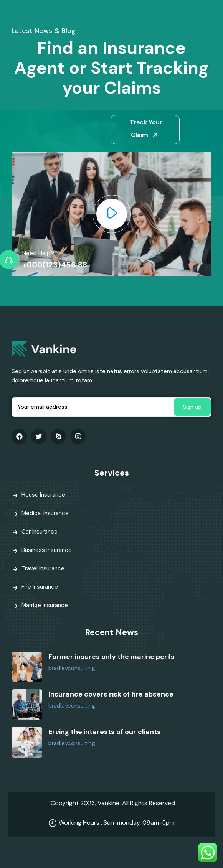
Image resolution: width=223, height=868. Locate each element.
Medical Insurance (45, 513)
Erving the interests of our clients (105, 732)
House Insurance (43, 495)
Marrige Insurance (45, 605)
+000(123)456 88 (55, 265)
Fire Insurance (40, 587)
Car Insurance (40, 532)
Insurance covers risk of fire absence (111, 694)
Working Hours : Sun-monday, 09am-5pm (117, 823)
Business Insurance (47, 550)
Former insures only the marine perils (111, 657)
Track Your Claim (146, 128)
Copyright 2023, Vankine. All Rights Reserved (113, 803)
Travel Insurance (43, 568)
